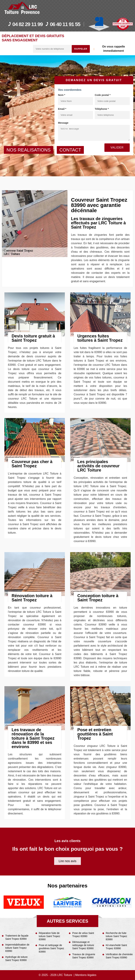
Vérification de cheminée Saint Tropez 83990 (119, 956)
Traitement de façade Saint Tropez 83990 (17, 937)
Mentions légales (86, 975)
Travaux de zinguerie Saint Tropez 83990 (84, 956)
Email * (62, 109)
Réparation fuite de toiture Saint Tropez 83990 (49, 936)
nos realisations (29, 150)
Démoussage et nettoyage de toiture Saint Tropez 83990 (83, 945)
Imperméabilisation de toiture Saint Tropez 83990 (17, 948)
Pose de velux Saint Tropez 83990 (83, 935)
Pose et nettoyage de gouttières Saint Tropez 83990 (52, 948)
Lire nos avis (67, 861)
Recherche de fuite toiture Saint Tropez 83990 (116, 936)
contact (70, 150)
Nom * (62, 95)
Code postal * (103, 95)
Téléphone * (102, 109)
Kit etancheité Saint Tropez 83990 (116, 947)
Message (63, 123)
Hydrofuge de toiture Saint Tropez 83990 (16, 959)
